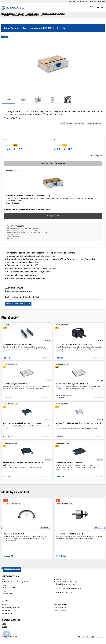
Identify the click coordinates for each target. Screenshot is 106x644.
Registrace (84, 1)
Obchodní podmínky (85, 637)
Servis (4, 605)
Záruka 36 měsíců (60, 611)
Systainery (21, 14)
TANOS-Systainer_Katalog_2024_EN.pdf (19, 291)
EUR (77, 1)
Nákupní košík (53, 216)
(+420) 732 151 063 (8, 588)
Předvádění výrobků (60, 605)
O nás (4, 624)
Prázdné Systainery (33, 14)
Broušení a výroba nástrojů (11, 608)
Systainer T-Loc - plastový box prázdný (53, 14)
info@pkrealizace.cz (9, 593)
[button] (92, 7)
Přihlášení (94, 1)
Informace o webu (99, 637)
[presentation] (102, 64)
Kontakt (102, 1)
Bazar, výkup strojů (60, 608)
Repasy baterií (7, 611)
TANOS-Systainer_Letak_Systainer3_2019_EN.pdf (22, 297)
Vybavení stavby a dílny (8, 14)
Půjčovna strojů (7, 614)
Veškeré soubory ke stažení (18, 304)
